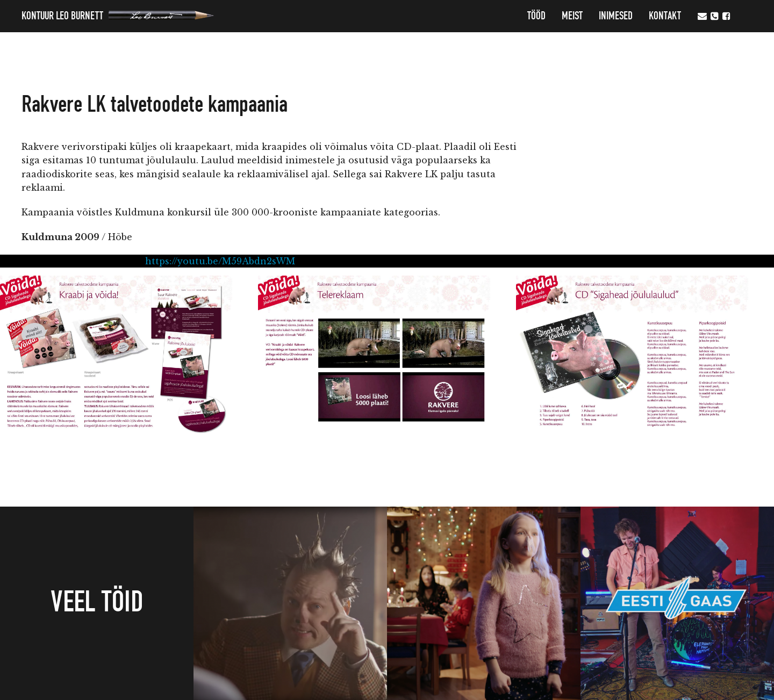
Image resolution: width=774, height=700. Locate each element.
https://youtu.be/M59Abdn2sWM (220, 261)
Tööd (536, 16)
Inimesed (616, 16)
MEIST (572, 16)
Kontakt (665, 16)
